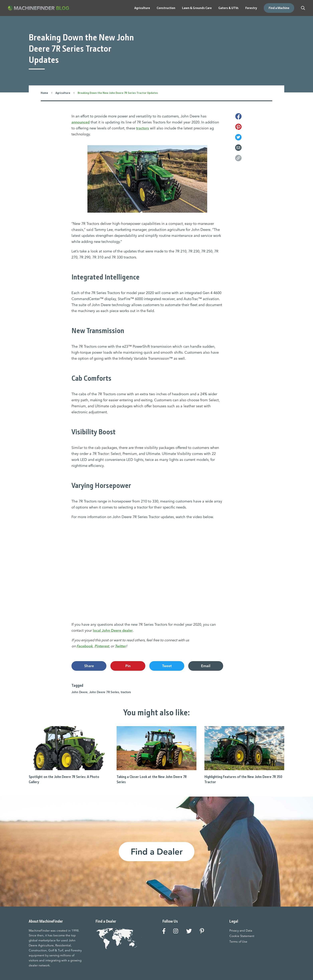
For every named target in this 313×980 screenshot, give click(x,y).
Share (89, 666)
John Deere (80, 692)
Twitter (120, 646)
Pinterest (102, 646)
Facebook (85, 646)
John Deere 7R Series (104, 692)
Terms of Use (238, 941)
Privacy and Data (241, 930)
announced (81, 122)
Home (44, 93)
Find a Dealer (157, 852)
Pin (128, 666)
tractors (143, 128)
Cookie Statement (242, 936)
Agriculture (63, 93)
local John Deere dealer (113, 630)
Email (206, 666)
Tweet (167, 666)
